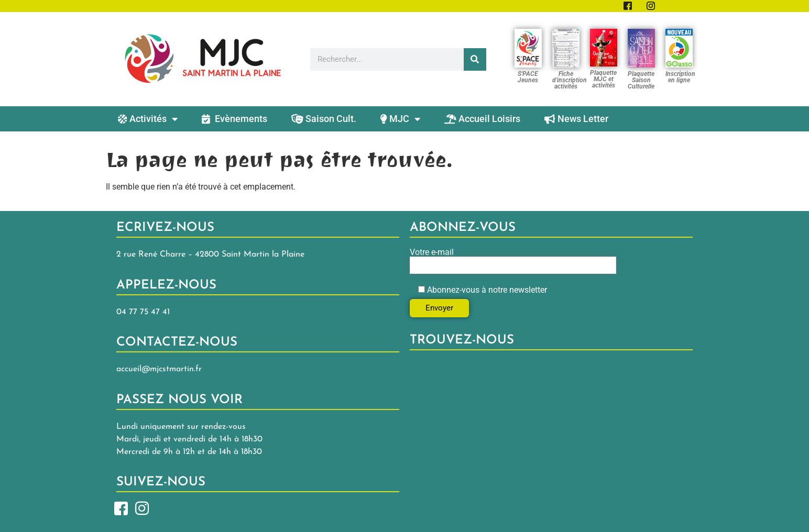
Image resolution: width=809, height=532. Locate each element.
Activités (148, 119)
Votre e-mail (513, 261)
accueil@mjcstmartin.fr (159, 369)
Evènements (234, 119)
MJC (400, 119)
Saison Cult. (324, 119)
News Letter (576, 119)
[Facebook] (121, 507)
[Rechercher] (475, 59)
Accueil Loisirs (483, 119)
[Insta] (142, 507)
